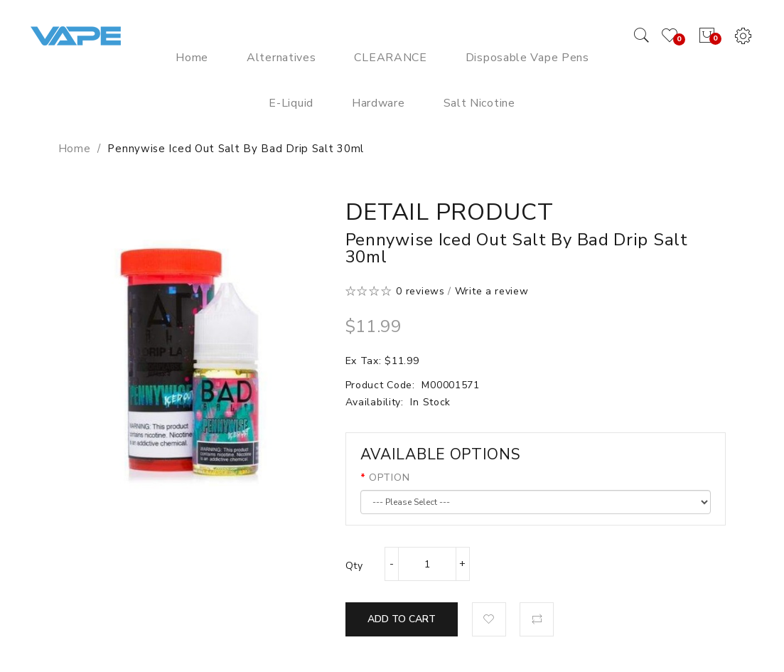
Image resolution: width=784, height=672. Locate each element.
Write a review (492, 291)
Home (75, 149)
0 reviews (420, 291)
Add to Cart (402, 619)
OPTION (389, 478)
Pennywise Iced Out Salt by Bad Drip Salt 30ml (236, 149)
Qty (354, 566)
